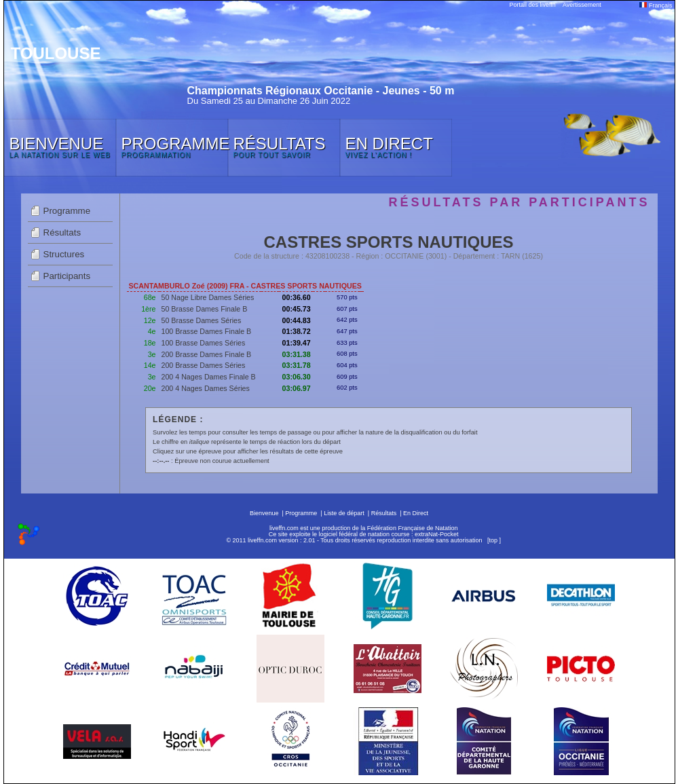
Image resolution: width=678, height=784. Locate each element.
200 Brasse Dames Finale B (207, 354)
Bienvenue (264, 513)
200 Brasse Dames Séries (204, 365)
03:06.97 (297, 388)
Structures (64, 254)
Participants (67, 276)
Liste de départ (344, 513)
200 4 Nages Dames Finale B (209, 377)
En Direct (416, 513)
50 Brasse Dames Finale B (205, 309)
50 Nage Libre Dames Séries (208, 297)
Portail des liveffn (533, 5)
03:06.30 (297, 377)
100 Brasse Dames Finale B (207, 331)
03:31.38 (297, 354)
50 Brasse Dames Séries (202, 320)
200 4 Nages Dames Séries (206, 388)
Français (656, 5)
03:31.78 (297, 365)
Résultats (62, 232)
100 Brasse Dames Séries (204, 343)
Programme (67, 211)
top (493, 540)
